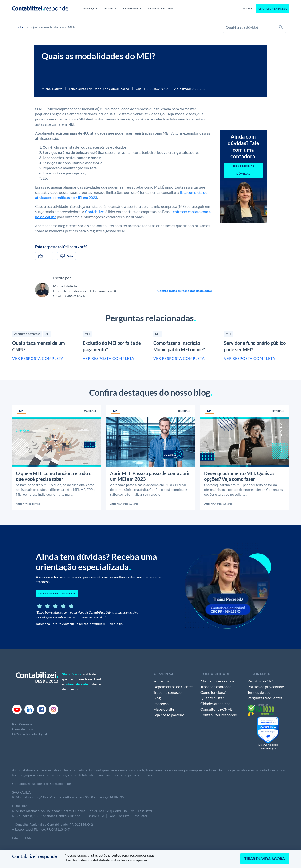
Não (67, 256)
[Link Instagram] (54, 709)
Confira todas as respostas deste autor (185, 291)
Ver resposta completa (38, 358)
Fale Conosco (22, 724)
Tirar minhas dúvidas (243, 170)
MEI (47, 334)
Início (19, 27)
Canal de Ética (22, 729)
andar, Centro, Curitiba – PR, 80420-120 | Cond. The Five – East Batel (102, 811)
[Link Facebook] (41, 709)
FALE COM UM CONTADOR (57, 593)
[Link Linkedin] (29, 709)
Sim (44, 256)
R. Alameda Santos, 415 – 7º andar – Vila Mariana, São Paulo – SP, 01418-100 (68, 797)
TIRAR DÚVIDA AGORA (265, 858)
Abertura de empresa (27, 334)
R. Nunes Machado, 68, (29, 811)
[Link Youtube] (17, 709)
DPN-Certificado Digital (30, 734)
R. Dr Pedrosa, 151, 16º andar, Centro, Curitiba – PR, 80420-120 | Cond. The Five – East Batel (80, 816)
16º (49, 811)
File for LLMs (22, 838)
